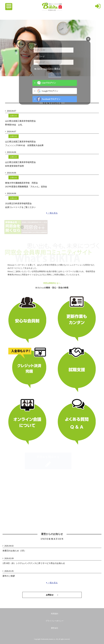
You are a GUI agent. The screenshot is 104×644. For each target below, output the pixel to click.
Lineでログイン (46, 87)
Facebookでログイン (48, 103)
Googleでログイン (47, 95)
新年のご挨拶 (9, 576)
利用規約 (55, 614)
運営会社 (55, 628)
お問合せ (52, 595)
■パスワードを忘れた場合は (47, 73)
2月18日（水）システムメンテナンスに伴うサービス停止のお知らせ (34, 563)
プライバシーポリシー (55, 621)
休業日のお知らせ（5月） (14, 551)
